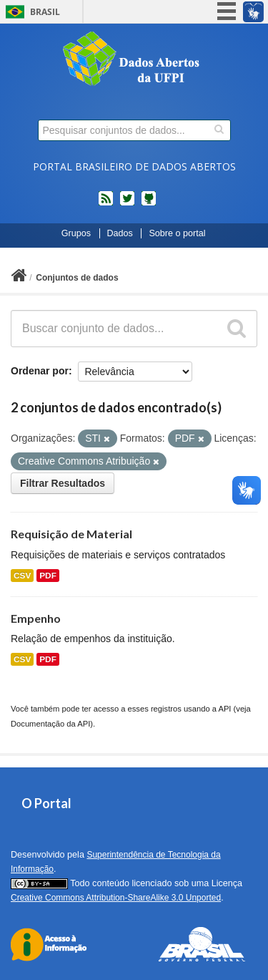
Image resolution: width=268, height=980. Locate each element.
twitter (127, 204)
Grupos (76, 233)
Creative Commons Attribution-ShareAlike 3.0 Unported (116, 898)
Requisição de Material (71, 534)
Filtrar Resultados (63, 483)
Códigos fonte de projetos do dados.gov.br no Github (149, 204)
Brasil (45, 12)
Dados (120, 233)
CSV (22, 576)
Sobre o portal (177, 233)
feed (106, 204)
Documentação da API (50, 724)
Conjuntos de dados (77, 278)
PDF (48, 576)
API (224, 709)
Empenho (36, 618)
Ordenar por (40, 371)
